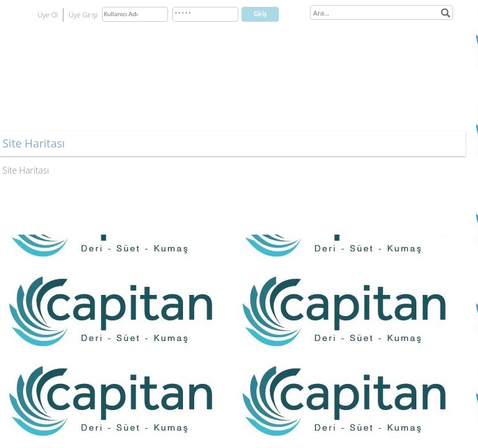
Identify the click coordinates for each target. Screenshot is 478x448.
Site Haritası (26, 170)
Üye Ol (48, 15)
